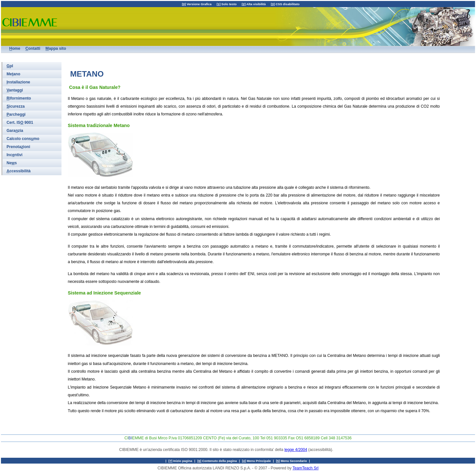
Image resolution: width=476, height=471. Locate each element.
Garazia (15, 131)
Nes (12, 163)
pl (10, 66)
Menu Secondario (292, 461)
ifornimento (19, 98)
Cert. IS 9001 (20, 123)
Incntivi (14, 155)
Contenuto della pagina (217, 461)
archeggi (16, 114)
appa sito (56, 49)
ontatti (33, 49)
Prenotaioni (18, 147)
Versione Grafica (197, 4)
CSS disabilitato (285, 4)
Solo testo (227, 4)
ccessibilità (18, 171)
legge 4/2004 (296, 450)
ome (15, 49)
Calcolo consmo (23, 139)
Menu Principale (256, 461)
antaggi (15, 90)
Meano (13, 74)
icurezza (16, 106)
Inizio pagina (180, 461)
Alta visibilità (254, 4)
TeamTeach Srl (305, 468)
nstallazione (18, 82)
